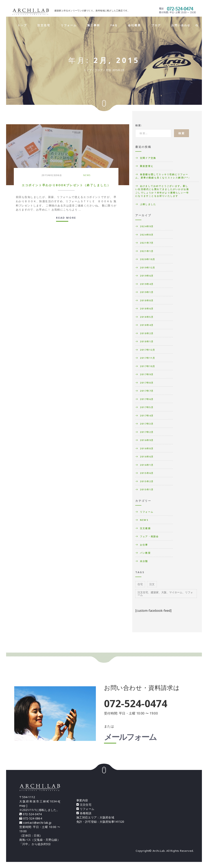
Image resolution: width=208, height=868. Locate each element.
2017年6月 (147, 399)
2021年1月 (147, 251)
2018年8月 (147, 300)
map (22, 806)
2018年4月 (147, 325)
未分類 (144, 561)
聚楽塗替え (147, 166)
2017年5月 (147, 407)
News (87, 175)
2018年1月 (147, 341)
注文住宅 (44, 25)
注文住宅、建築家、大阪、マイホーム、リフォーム (165, 594)
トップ (22, 25)
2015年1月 (147, 489)
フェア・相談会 (149, 536)
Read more (66, 218)
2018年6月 (147, 309)
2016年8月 (147, 448)
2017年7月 (147, 391)
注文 (152, 584)
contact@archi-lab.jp (37, 823)
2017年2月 (147, 432)
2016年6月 (147, 457)
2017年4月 (147, 416)
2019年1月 (147, 292)
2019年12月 (148, 268)
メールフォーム (130, 738)
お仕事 (144, 545)
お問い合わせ (181, 25)
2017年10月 (148, 366)
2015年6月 (147, 473)
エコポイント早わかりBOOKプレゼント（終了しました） (66, 185)
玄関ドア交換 (148, 158)
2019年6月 (147, 276)
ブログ (156, 25)
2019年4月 (147, 284)
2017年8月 (147, 383)
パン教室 (145, 553)
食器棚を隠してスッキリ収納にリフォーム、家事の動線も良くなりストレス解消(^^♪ (163, 176)
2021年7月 (147, 243)
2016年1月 (147, 465)
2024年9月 (147, 226)
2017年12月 (148, 350)
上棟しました (148, 204)
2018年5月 (147, 317)
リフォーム (69, 25)
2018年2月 (147, 333)
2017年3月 (147, 424)
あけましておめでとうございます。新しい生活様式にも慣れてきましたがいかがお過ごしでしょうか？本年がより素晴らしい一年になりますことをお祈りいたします (162, 191)
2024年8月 (147, 235)
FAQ (114, 25)
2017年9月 (147, 374)
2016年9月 (147, 440)
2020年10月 (148, 259)
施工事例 (94, 25)
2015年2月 (147, 481)
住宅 (140, 584)
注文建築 (145, 528)
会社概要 (134, 25)
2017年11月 (148, 358)
